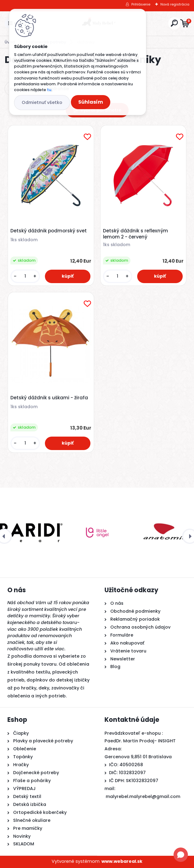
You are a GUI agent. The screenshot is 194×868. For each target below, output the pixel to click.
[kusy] (25, 276)
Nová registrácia (175, 4)
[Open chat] (181, 855)
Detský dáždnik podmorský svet (49, 231)
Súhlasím (91, 102)
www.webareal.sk (122, 861)
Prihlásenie (141, 4)
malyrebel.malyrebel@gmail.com (143, 796)
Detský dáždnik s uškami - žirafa (49, 398)
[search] (174, 23)
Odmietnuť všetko (42, 102)
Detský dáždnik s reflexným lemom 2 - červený (135, 234)
